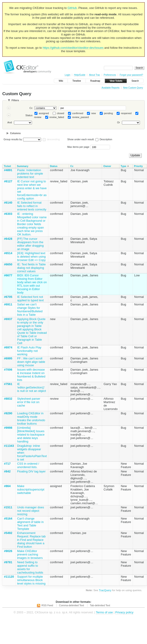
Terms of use (104, 612)
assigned (44, 113)
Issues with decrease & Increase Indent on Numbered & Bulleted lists (31, 375)
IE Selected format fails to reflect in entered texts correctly (32, 206)
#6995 (8, 358)
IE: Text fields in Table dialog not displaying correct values (31, 268)
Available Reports (110, 88)
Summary (23, 166)
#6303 (8, 214)
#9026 (8, 551)
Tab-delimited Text (100, 605)
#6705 (8, 297)
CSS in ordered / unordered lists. (28, 465)
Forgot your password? (131, 75)
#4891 (8, 170)
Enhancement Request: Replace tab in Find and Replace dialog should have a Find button (31, 540)
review (38, 117)
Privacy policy (124, 612)
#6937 (8, 319)
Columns (15, 133)
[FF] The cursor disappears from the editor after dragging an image (30, 244)
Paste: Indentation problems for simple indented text (30, 174)
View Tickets (116, 81)
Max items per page (78, 147)
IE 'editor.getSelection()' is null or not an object (31, 387)
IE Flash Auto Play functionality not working (29, 351)
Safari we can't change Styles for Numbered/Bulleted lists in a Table (30, 310)
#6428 (8, 239)
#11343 (9, 446)
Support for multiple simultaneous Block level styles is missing (31, 580)
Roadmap (95, 81)
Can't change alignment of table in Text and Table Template (30, 524)
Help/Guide (80, 75)
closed (60, 113)
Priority (138, 166)
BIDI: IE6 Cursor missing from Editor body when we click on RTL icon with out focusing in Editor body (32, 284)
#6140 (8, 203)
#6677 (8, 275)
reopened (126, 113)
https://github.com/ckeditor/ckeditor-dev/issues (73, 48)
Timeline (77, 81)
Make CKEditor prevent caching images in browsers (30, 554)
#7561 (8, 384)
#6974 (8, 347)
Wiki (61, 81)
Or (118, 123)
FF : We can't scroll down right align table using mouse (31, 362)
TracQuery (105, 590)
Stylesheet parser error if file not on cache (29, 402)
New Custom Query (133, 88)
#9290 (8, 413)
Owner (107, 166)
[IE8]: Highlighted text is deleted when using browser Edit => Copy (31, 257)
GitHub (72, 8)
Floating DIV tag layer (31, 471)
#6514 (8, 253)
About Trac (94, 75)
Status (29, 115)
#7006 (8, 370)
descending (53, 139)
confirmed (78, 113)
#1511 (8, 507)
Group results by (13, 139)
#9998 (8, 428)
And (10, 123)
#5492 (8, 533)
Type (123, 166)
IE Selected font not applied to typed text (30, 299)
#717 (7, 464)
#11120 (9, 577)
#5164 (8, 519)
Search (135, 81)
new (94, 113)
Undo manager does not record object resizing (31, 511)
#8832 (8, 399)
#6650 (8, 264)
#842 (7, 471)
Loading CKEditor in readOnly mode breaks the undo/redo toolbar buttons (31, 418)
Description (104, 139)
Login (67, 75)
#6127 (8, 181)
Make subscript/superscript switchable (31, 489)
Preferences (110, 75)
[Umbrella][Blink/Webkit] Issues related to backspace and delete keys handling (31, 435)
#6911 (8, 304)
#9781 (8, 562)
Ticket (8, 166)
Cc (31, 108)
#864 (7, 486)
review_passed (80, 117)
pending (108, 113)
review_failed (57, 117)
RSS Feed (47, 605)
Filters (15, 100)
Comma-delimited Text (72, 605)
